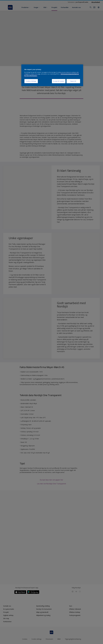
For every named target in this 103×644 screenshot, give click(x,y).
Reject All (73, 81)
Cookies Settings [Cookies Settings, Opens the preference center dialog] (31, 81)
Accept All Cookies (59, 81)
